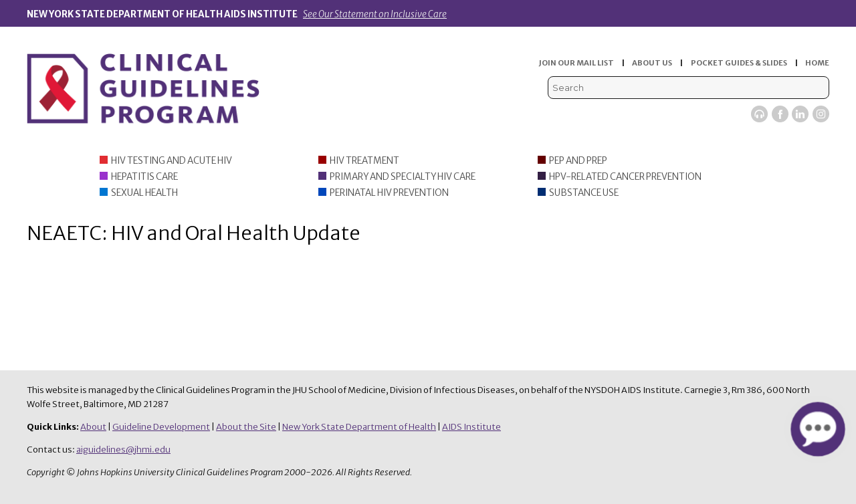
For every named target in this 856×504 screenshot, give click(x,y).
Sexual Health (144, 193)
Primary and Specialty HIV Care (403, 177)
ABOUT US (652, 63)
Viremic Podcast (759, 114)
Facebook (780, 114)
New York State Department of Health (359, 427)
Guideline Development (161, 427)
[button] (818, 429)
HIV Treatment (364, 161)
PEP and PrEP (578, 161)
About (93, 427)
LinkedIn (800, 114)
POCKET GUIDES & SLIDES (739, 63)
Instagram (821, 114)
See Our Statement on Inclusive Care (375, 14)
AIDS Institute (471, 427)
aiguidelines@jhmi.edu (123, 450)
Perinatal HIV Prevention (389, 193)
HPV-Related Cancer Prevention (625, 177)
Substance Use (584, 193)
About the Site (246, 427)
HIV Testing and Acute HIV (172, 161)
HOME (817, 63)
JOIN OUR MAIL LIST (576, 63)
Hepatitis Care (144, 177)
